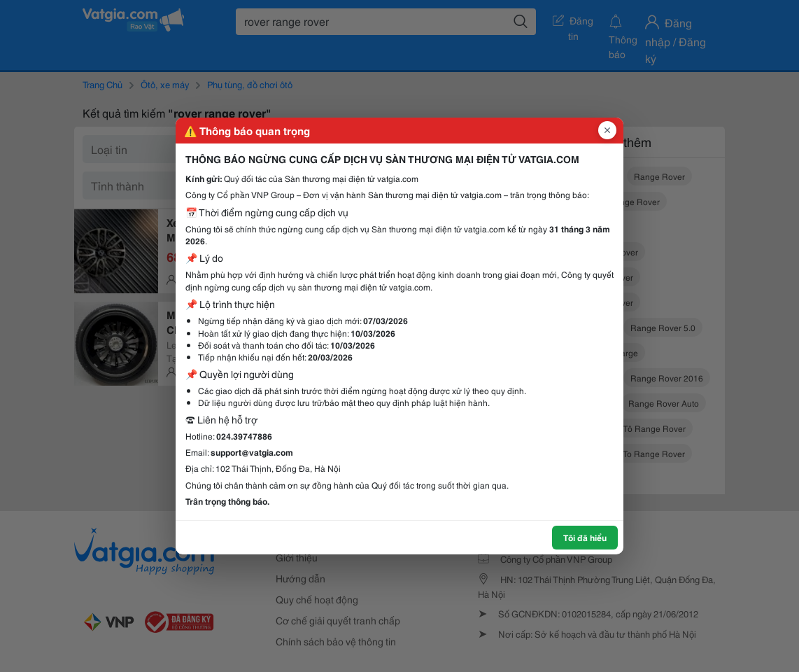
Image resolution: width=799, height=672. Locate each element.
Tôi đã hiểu (585, 537)
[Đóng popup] (607, 130)
